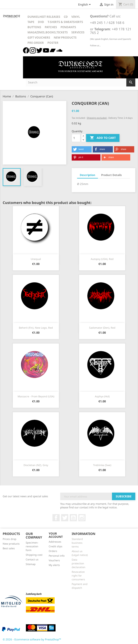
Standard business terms (77, 543)
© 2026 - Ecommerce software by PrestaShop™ (32, 639)
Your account (56, 535)
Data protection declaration (79, 563)
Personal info (57, 556)
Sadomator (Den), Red (102, 328)
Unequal (36, 259)
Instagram (82, 518)
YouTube (73, 518)
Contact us (32, 559)
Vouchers (54, 560)
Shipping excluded (97, 118)
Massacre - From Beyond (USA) (36, 396)
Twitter (65, 518)
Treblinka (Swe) (102, 465)
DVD (41, 22)
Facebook (56, 518)
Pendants (68, 27)
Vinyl (76, 17)
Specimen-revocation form (32, 546)
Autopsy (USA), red (102, 259)
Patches (51, 27)
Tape (31, 22)
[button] (82, 149)
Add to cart (103, 138)
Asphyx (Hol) (102, 396)
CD (66, 17)
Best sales (9, 548)
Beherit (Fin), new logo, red (36, 328)
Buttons (34, 27)
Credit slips (56, 546)
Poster (53, 43)
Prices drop (10, 539)
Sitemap (31, 564)
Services (78, 32)
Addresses (55, 542)
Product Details (111, 175)
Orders (53, 551)
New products (11, 544)
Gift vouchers (39, 37)
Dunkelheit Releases (44, 17)
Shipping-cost (34, 555)
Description (88, 175)
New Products (65, 37)
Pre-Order (36, 43)
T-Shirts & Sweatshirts (65, 22)
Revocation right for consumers (78, 576)
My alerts (54, 565)
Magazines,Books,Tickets (48, 32)
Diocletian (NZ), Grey (36, 465)
